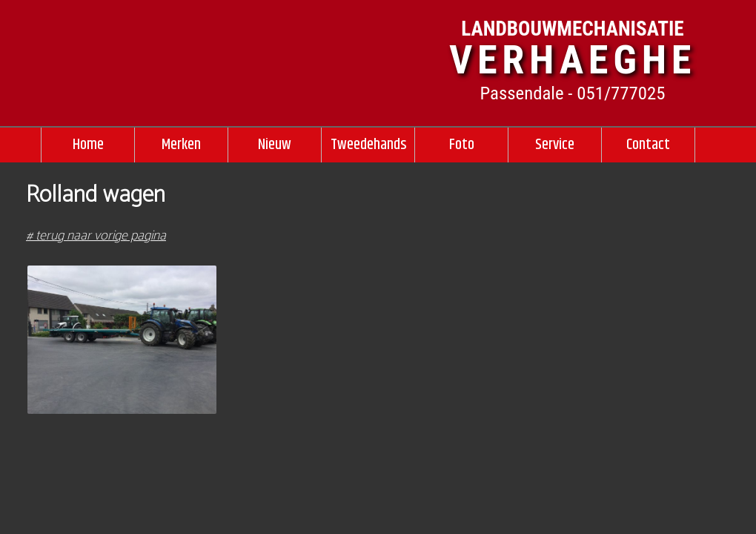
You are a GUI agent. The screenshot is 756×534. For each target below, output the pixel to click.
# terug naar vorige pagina (96, 236)
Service (555, 145)
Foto (462, 145)
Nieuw (275, 145)
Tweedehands (368, 145)
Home (88, 145)
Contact (648, 145)
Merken (181, 145)
